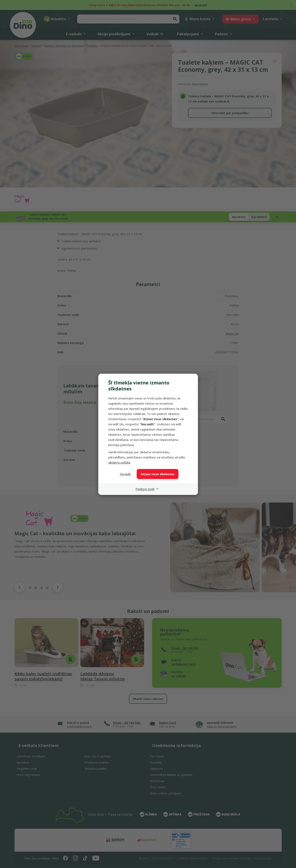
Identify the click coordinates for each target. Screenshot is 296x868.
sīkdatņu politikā (119, 462)
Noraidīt (125, 474)
